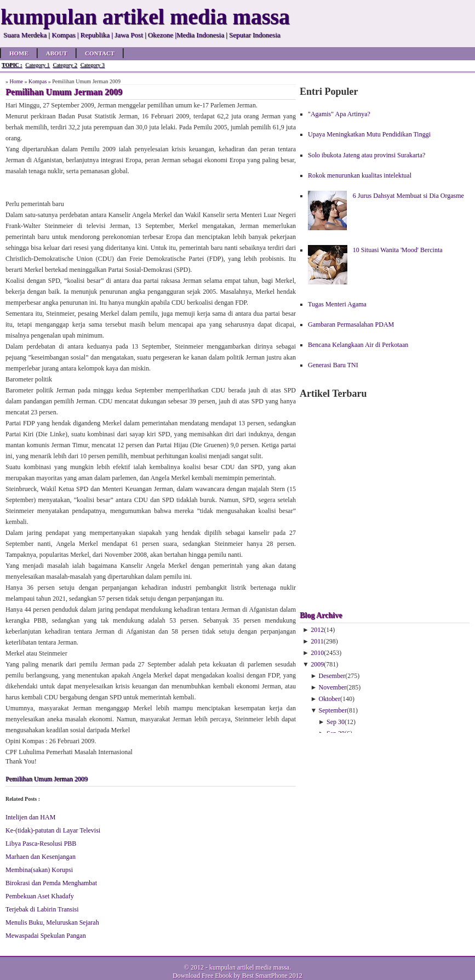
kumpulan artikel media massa (249, 967)
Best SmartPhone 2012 (272, 976)
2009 (317, 664)
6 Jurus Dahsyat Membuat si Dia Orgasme (408, 196)
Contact (100, 53)
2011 (317, 641)
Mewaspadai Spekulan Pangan (46, 936)
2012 (317, 630)
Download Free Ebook (202, 976)
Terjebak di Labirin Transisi (42, 909)
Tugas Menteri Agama (337, 304)
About (57, 53)
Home (19, 53)
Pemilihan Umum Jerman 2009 (47, 779)
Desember (332, 676)
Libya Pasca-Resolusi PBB (41, 844)
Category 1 (37, 65)
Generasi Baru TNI (333, 365)
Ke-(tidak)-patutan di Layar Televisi (53, 830)
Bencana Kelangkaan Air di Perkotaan (358, 345)
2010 (317, 653)
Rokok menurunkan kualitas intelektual (360, 175)
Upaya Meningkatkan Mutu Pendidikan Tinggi (369, 134)
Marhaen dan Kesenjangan (41, 857)
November (333, 687)
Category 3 (93, 65)
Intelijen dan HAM (30, 817)
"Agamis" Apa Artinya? (339, 114)
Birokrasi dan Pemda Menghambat (51, 883)
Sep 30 (336, 722)
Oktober (330, 699)
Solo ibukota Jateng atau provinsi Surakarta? (367, 155)
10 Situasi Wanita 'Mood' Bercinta (398, 250)
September (333, 710)
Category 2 (65, 65)
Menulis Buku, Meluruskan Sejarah (52, 922)
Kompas (38, 81)
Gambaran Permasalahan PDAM (351, 324)
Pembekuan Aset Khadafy (40, 896)
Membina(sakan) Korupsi (39, 870)
